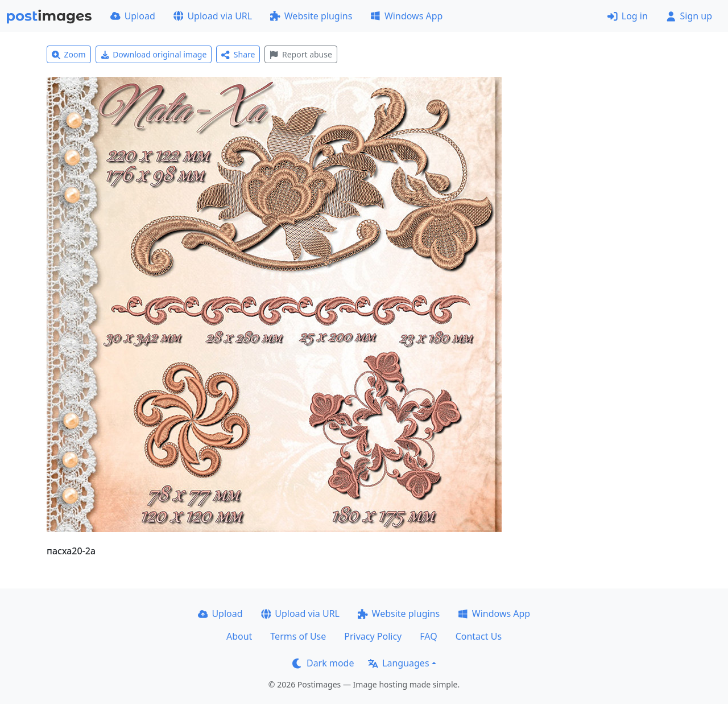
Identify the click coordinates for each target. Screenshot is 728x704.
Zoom (69, 54)
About (239, 636)
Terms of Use (298, 636)
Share (238, 54)
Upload (133, 16)
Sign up (689, 16)
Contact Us (479, 636)
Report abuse (301, 54)
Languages (398, 663)
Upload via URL (213, 16)
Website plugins (311, 16)
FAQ (428, 636)
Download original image (154, 54)
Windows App (406, 16)
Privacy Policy (373, 636)
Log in (628, 16)
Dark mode (323, 663)
